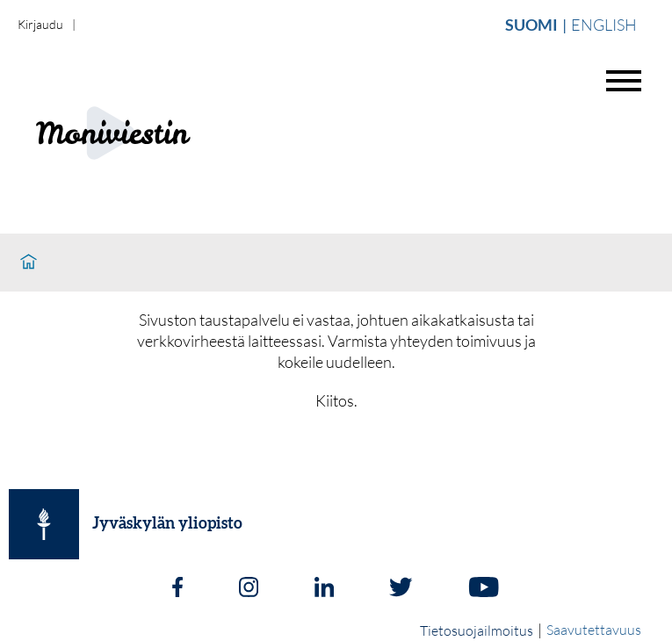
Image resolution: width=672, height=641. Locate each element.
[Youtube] (484, 589)
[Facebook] (177, 589)
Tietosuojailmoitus (477, 630)
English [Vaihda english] (604, 25)
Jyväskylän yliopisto (167, 524)
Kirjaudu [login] (40, 24)
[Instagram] (249, 589)
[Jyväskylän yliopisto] (44, 524)
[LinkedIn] (324, 589)
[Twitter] (401, 589)
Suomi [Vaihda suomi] (531, 25)
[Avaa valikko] (624, 81)
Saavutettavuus (594, 630)
